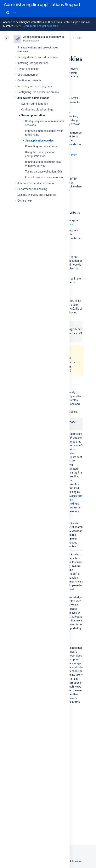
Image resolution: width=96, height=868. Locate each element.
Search (8, 13)
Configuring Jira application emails (38, 92)
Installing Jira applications (33, 63)
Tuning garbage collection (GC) (43, 172)
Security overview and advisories (37, 195)
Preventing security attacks (41, 146)
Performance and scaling (32, 189)
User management (28, 75)
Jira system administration (33, 98)
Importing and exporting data (35, 86)
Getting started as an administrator (38, 57)
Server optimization (33, 115)
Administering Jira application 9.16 (44, 37)
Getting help (25, 201)
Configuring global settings (37, 110)
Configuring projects (29, 80)
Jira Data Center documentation (36, 183)
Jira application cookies (39, 141)
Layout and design (28, 69)
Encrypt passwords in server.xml (44, 177)
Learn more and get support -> (41, 26)
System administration (35, 104)
